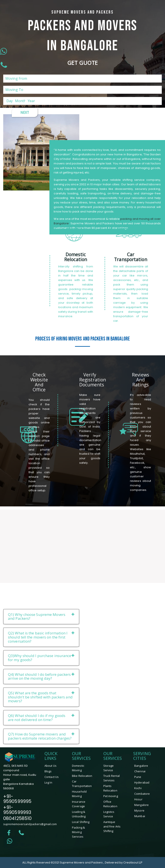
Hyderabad (142, 782)
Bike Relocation (82, 776)
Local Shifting (81, 822)
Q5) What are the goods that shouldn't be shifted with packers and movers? (41, 697)
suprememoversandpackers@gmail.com (30, 824)
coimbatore (142, 794)
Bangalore (141, 766)
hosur (138, 799)
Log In (48, 782)
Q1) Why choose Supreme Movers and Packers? (41, 617)
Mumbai (140, 816)
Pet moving (111, 796)
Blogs (48, 771)
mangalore (141, 805)
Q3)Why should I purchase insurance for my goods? (41, 658)
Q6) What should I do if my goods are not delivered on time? (41, 718)
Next (25, 112)
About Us (50, 766)
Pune (138, 777)
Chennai (140, 771)
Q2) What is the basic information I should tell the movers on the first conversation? (41, 637)
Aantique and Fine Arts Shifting (112, 826)
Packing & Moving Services (78, 832)
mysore (139, 810)
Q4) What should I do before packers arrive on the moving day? (41, 676)
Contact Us (52, 777)
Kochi (138, 788)
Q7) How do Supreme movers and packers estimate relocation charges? (41, 736)
